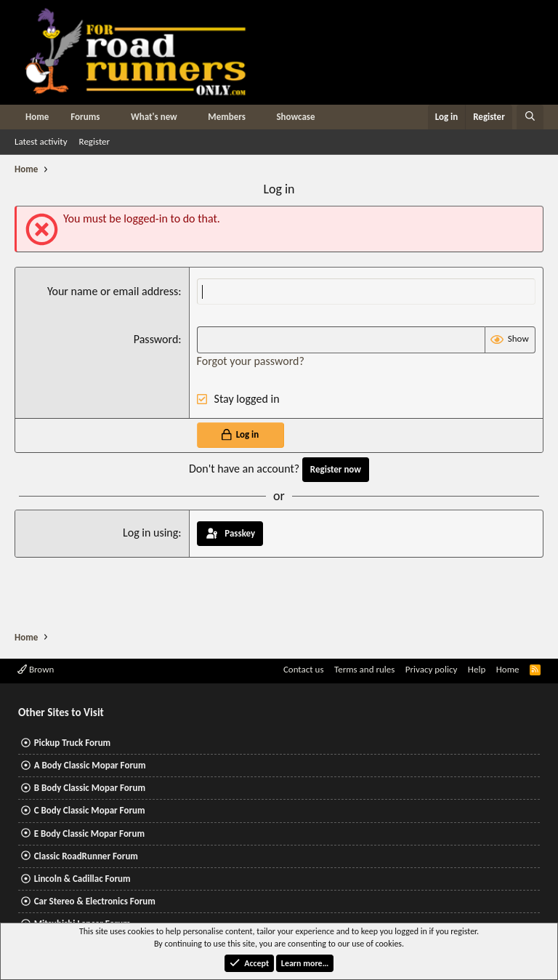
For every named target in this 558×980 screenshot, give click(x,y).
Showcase (295, 117)
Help (477, 669)
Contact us (304, 669)
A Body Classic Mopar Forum (90, 765)
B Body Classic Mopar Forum (90, 788)
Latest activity (41, 141)
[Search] (530, 117)
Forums (85, 117)
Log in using (150, 533)
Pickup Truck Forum (72, 743)
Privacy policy (432, 669)
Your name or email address (113, 291)
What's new (154, 117)
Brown (36, 669)
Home (37, 117)
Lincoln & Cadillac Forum (82, 879)
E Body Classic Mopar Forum (89, 834)
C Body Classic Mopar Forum (90, 810)
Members (227, 117)
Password (156, 339)
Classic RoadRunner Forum (86, 856)
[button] (110, 117)
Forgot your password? (251, 361)
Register (95, 141)
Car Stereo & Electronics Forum (95, 901)
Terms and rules (364, 669)
